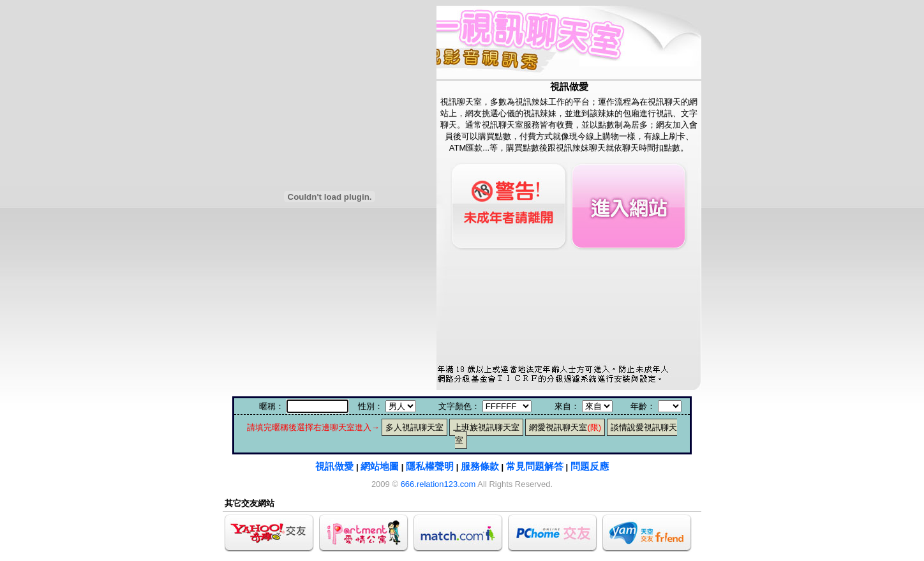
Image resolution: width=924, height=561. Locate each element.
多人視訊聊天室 (414, 427)
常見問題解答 (535, 466)
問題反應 (590, 466)
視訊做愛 (334, 466)
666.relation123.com (438, 484)
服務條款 (480, 466)
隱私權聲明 (430, 466)
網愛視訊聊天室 (565, 427)
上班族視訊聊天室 (486, 427)
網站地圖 (380, 466)
